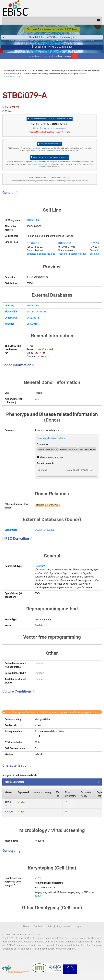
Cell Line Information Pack (50, 144)
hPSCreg (9, 306)
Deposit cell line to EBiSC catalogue (52, 47)
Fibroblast (40, 566)
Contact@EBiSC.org (12, 76)
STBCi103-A (96, 243)
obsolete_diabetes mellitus (41, 254)
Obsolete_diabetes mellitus (51, 438)
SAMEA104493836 (45, 530)
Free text (42, 470)
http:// (38, 896)
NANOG (9, 812)
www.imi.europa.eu (66, 949)
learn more (65, 56)
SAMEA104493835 (36, 312)
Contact (38, 926)
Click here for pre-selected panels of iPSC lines (52, 29)
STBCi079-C (65, 243)
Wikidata (9, 324)
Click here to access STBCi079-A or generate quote (50, 119)
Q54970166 (33, 324)
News (26, 926)
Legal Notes (64, 926)
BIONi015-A (78, 41)
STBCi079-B (33, 243)
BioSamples (11, 312)
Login (78, 926)
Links (50, 926)
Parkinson (87, 41)
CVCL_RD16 (33, 318)
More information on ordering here (49, 128)
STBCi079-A (33, 220)
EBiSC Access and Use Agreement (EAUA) (49, 157)
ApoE (93, 41)
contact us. (66, 177)
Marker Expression (15, 782)
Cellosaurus (11, 318)
